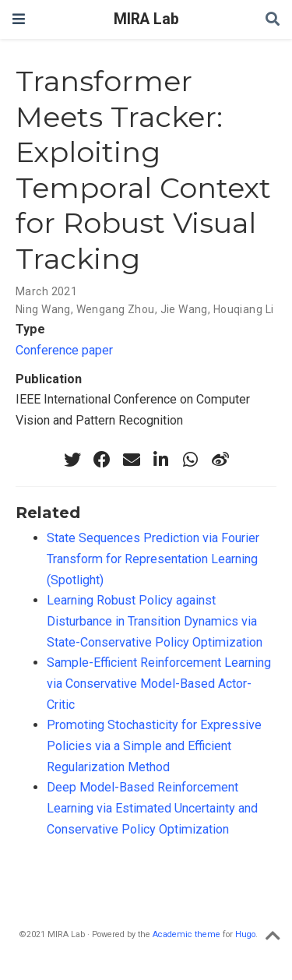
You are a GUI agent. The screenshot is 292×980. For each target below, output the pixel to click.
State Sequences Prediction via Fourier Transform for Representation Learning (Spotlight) (153, 559)
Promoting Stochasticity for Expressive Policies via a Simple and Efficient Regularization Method (154, 746)
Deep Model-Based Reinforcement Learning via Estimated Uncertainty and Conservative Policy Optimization (152, 808)
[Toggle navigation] (19, 19)
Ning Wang (43, 309)
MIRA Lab (146, 19)
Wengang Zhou (116, 309)
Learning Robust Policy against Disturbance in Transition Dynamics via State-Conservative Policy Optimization (155, 621)
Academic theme (186, 934)
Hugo (245, 934)
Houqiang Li (244, 309)
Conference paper (64, 350)
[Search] (273, 20)
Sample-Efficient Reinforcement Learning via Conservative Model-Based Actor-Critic (159, 683)
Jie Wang (184, 309)
